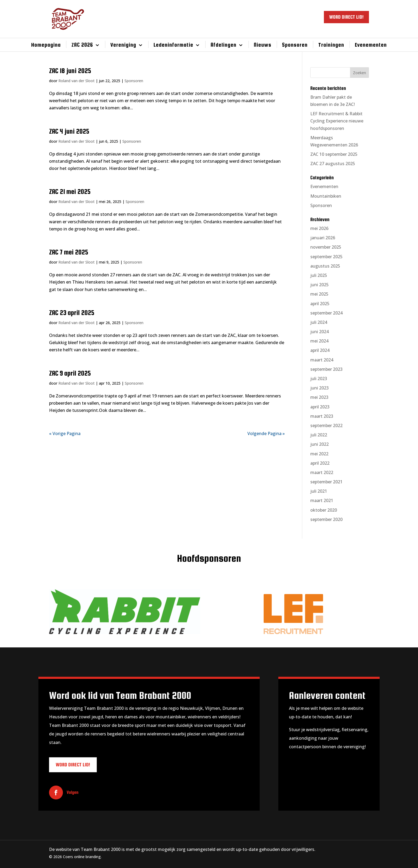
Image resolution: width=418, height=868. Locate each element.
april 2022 (320, 463)
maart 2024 (322, 360)
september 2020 (326, 519)
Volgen (73, 792)
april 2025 (320, 304)
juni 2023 (319, 388)
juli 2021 (319, 491)
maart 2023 (322, 416)
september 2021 (326, 482)
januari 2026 (323, 238)
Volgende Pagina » (266, 433)
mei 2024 (319, 341)
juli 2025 (319, 275)
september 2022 (326, 425)
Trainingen (331, 45)
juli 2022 (319, 435)
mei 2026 (319, 228)
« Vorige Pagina (65, 433)
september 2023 (326, 369)
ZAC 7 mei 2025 (69, 252)
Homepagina (46, 45)
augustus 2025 (325, 266)
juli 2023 (319, 379)
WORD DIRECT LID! (346, 17)
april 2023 (320, 407)
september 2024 (326, 313)
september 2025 (326, 257)
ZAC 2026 (82, 45)
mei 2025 (319, 294)
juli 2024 (319, 322)
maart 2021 (322, 500)
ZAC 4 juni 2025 (69, 131)
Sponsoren (295, 45)
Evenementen (371, 45)
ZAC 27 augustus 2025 (333, 164)
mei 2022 (319, 454)
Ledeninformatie (173, 45)
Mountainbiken (326, 196)
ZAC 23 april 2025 (72, 313)
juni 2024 (319, 332)
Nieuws (263, 45)
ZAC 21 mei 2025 (70, 192)
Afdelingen (224, 45)
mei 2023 (319, 397)
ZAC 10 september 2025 (334, 154)
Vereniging (123, 45)
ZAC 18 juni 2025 (70, 71)
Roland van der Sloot (77, 81)
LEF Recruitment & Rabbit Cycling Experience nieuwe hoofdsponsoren (337, 121)
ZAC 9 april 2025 (70, 373)
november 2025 (326, 247)
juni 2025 (319, 285)
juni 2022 (319, 444)
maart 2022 (322, 472)
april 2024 (320, 350)
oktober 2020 (324, 510)
